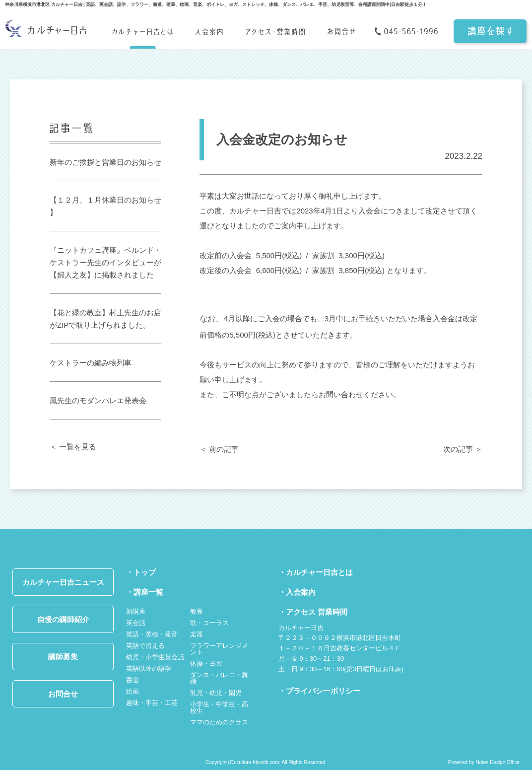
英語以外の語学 (149, 668)
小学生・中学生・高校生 (219, 707)
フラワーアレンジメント (219, 649)
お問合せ (63, 694)
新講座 (136, 611)
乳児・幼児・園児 (216, 693)
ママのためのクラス (219, 722)
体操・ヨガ (206, 664)
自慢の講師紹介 (63, 619)
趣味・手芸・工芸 (152, 703)
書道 (133, 680)
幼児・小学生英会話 (155, 657)
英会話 (136, 623)
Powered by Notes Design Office (484, 762)
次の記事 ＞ (463, 449)
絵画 (133, 691)
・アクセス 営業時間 (313, 612)
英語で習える (145, 646)
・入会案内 (297, 592)
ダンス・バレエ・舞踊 (219, 678)
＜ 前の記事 (219, 449)
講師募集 (63, 657)
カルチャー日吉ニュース (63, 582)
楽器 (197, 634)
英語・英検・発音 (152, 634)
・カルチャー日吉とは (316, 572)
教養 (197, 611)
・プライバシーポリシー (319, 691)
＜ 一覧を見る (73, 447)
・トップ (141, 572)
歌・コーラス (209, 623)
